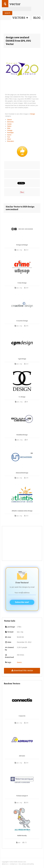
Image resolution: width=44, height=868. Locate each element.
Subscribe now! (22, 602)
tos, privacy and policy (26, 864)
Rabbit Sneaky (22, 836)
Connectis (22, 716)
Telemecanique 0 (22, 796)
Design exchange (22, 245)
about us (5, 864)
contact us (13, 864)
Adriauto (22, 756)
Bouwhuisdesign (22, 435)
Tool (9, 137)
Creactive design (22, 321)
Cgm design (22, 359)
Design (33, 114)
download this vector (22, 670)
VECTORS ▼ (20, 18)
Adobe (9, 124)
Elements (10, 122)
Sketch (10, 120)
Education (11, 141)
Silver (9, 139)
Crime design (22, 283)
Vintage (10, 130)
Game (9, 135)
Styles (9, 126)
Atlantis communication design (22, 511)
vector (15, 4)
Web (9, 128)
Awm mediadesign (22, 473)
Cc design (22, 397)
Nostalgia (10, 133)
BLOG (37, 18)
